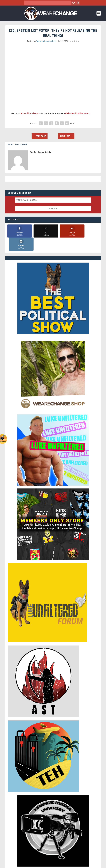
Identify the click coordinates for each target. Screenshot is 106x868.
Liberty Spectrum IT (76, 862)
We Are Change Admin (46, 41)
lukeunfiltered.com (30, 113)
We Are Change (20, 862)
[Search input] (49, 3)
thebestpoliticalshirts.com (77, 113)
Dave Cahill (46, 862)
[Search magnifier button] (78, 3)
